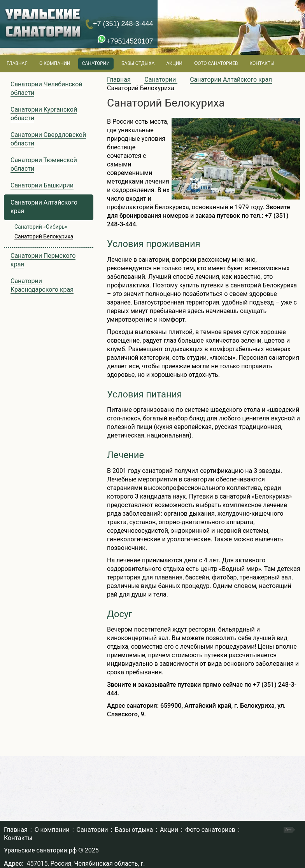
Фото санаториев (210, 830)
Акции (169, 830)
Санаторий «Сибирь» (41, 233)
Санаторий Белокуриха (44, 242)
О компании (52, 830)
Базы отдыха (134, 830)
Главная (119, 85)
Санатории (161, 85)
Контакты (18, 838)
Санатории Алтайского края (231, 85)
